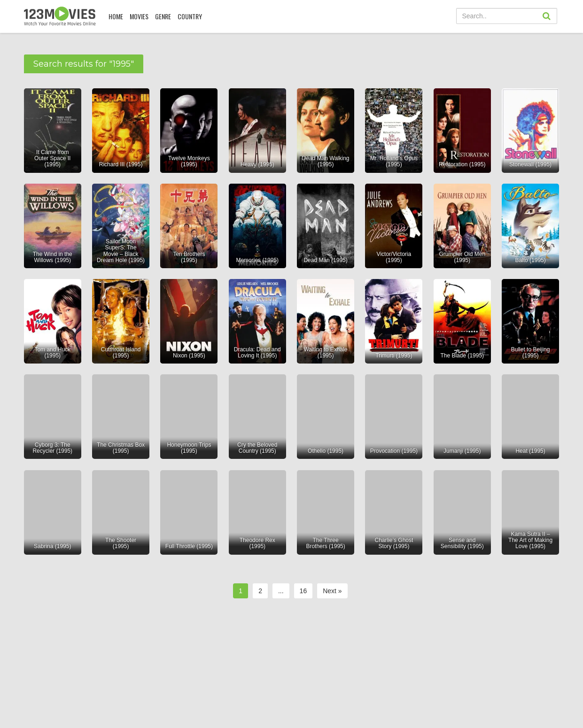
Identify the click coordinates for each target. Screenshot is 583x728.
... (281, 591)
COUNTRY (190, 16)
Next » (332, 591)
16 (303, 591)
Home (116, 16)
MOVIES (139, 16)
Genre (163, 16)
